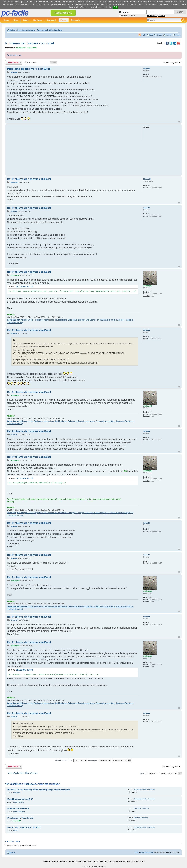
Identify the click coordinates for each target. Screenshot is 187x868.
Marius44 (14, 182)
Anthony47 (21, 48)
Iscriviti (169, 35)
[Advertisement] (73, 150)
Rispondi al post (14, 62)
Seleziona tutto (25, 287)
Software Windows (141, 818)
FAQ (151, 35)
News (16, 20)
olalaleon (17, 792)
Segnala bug (102, 861)
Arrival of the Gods (136, 861)
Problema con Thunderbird (20, 818)
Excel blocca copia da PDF (20, 799)
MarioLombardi (19, 812)
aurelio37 (17, 821)
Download (51, 20)
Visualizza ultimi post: (71, 760)
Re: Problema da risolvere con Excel (29, 179)
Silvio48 (14, 72)
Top (179, 122)
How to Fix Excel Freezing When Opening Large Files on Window (39, 790)
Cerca (159, 35)
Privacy (80, 861)
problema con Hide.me (18, 808)
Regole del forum (14, 55)
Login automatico (128, 15)
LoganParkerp (19, 802)
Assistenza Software (26, 30)
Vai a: (142, 773)
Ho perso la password (156, 16)
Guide (26, 20)
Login (178, 35)
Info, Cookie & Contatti (65, 861)
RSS (144, 35)
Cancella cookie (147, 852)
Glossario (75, 20)
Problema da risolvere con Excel (30, 43)
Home (6, 20)
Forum (63, 20)
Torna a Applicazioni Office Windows (22, 773)
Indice (13, 30)
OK (115, 7)
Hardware (38, 20)
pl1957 (16, 830)
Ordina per (100, 760)
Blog (45, 861)
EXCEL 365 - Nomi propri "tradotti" (24, 827)
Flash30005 (32, 48)
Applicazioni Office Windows (50, 30)
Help (50, 861)
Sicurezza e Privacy (141, 808)
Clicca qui (85, 7)
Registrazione (63, 13)
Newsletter (90, 861)
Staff (137, 852)
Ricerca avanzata (118, 861)
